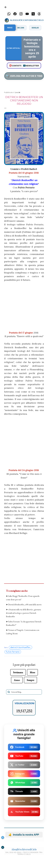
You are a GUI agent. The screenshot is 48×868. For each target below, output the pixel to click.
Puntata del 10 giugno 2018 (24, 173)
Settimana (18, 672)
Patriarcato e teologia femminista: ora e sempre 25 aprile (32, 48)
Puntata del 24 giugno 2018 (24, 470)
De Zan (24, 28)
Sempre (30, 680)
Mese (32, 672)
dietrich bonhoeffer (20, 647)
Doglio (38, 28)
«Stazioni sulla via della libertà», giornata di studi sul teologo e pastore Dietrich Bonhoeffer (23, 613)
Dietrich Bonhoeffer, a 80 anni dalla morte (25, 605)
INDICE (10, 28)
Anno (17, 680)
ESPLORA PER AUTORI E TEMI (24, 76)
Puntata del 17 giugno (21, 333)
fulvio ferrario (13, 652)
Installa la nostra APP (24, 835)
